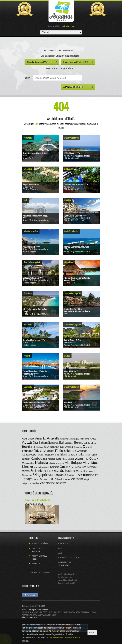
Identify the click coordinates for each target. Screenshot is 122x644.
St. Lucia (66, 470)
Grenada (82, 451)
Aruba (93, 438)
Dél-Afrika (66, 447)
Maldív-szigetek (56, 463)
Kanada (51, 459)
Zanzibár (46, 483)
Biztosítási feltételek (69, 557)
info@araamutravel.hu (39, 609)
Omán (64, 467)
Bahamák (45, 442)
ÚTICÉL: (28, 78)
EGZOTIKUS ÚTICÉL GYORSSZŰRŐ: (59, 51)
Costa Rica (43, 447)
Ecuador (27, 451)
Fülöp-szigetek (66, 450)
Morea (37, 467)
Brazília (27, 447)
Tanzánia (60, 475)
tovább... (41, 145)
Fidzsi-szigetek (44, 451)
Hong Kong (49, 455)
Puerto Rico (80, 467)
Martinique (73, 462)
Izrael (71, 454)
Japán (87, 455)
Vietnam (77, 479)
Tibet (78, 475)
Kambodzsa (39, 458)
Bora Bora (92, 443)
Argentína (84, 439)
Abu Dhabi (28, 438)
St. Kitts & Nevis (52, 471)
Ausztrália (30, 442)
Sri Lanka (37, 471)
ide (36, 124)
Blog (61, 548)
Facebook (30, 595)
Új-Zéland (56, 479)
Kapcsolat (63, 543)
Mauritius (90, 462)
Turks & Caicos (42, 479)
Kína (72, 459)
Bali (62, 442)
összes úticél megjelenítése (60, 68)
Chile (35, 447)
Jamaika (79, 454)
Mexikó (27, 466)
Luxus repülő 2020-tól (37, 500)
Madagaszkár (28, 463)
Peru (71, 467)
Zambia (36, 483)
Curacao (54, 447)
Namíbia (55, 467)
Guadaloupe (29, 454)
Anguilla (53, 438)
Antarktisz (65, 439)
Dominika (78, 447)
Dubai (87, 446)
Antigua (75, 439)
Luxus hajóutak (86, 458)
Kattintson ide (68, 26)
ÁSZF (60, 553)
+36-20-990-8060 (37, 606)
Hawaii (40, 455)
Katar (59, 459)
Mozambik (45, 467)
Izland (63, 454)
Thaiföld (70, 475)
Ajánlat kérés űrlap (30, 617)
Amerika (41, 438)
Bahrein (55, 443)
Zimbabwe (60, 483)
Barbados (69, 443)
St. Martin (78, 471)
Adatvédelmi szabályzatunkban (65, 637)
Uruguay (66, 479)
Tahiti (51, 475)
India (57, 455)
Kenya (66, 459)
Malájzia (41, 462)
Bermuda (80, 442)
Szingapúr (40, 475)
